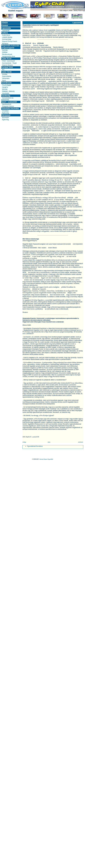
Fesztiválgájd (7, 85)
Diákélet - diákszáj (8, 91)
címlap (24, 442)
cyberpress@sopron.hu (79, 9)
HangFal (5, 87)
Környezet (6, 115)
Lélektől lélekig (7, 37)
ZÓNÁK (5, 23)
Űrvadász (5, 111)
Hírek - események (8, 61)
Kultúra (5, 33)
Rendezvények (7, 54)
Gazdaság (6, 96)
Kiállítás (5, 52)
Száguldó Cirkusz (8, 106)
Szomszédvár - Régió (9, 63)
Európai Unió (7, 67)
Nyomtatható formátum (35, 446)
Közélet (5, 74)
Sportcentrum (7, 104)
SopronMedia (7, 76)
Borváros (5, 43)
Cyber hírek (6, 72)
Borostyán (6, 117)
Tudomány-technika (10, 109)
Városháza (6, 78)
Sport (4, 80)
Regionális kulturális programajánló (10, 47)
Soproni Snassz (7, 65)
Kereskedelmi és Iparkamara (7, 99)
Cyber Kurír (6, 59)
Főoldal (5, 25)
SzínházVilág (7, 39)
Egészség (5, 113)
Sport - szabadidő (9, 102)
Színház (5, 50)
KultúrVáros (6, 35)
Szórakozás (6, 83)
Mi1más (5, 89)
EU (3, 70)
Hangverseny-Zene (9, 56)
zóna (49, 442)
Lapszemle (6, 28)
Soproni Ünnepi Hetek (10, 41)
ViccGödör (6, 93)
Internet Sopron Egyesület (46, 459)
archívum (81, 442)
